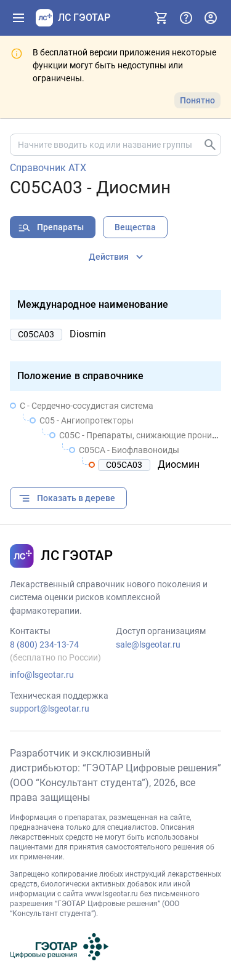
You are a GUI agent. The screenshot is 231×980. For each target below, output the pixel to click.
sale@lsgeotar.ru (148, 645)
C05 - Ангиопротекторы (87, 420)
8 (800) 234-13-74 (44, 645)
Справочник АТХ (48, 168)
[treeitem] (115, 435)
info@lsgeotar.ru (42, 675)
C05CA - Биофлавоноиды (129, 450)
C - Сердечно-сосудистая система (87, 406)
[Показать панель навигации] (18, 18)
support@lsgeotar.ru (50, 709)
